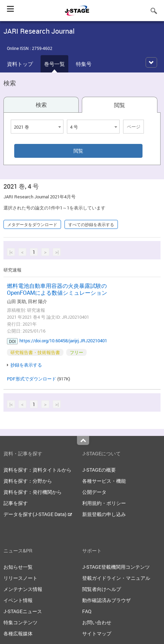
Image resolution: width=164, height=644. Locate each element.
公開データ (94, 492)
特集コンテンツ (20, 622)
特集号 (84, 64)
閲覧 (120, 105)
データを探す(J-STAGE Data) (38, 514)
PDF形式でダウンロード (32, 379)
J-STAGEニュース (23, 611)
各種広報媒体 (18, 633)
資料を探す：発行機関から (33, 492)
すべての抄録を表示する (91, 224)
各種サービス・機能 (104, 481)
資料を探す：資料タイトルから (37, 470)
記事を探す (16, 503)
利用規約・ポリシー (104, 503)
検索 (41, 105)
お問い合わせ (97, 622)
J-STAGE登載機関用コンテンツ (116, 567)
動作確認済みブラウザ (106, 600)
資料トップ (20, 64)
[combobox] (37, 127)
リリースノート (20, 578)
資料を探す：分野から (28, 481)
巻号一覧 (54, 64)
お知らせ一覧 (18, 567)
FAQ (87, 611)
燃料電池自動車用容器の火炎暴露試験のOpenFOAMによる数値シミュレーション (57, 289)
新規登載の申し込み (104, 514)
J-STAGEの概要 (99, 470)
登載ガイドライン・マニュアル (116, 578)
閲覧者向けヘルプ (102, 589)
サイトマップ (97, 633)
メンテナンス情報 (23, 589)
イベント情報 (18, 600)
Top (83, 440)
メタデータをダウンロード (32, 224)
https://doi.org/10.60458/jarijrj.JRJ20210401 (63, 341)
